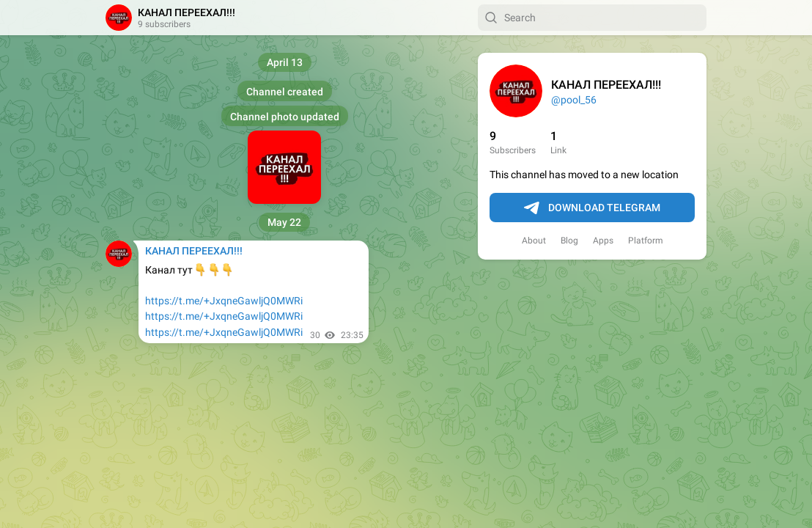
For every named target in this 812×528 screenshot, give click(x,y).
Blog (569, 241)
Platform (646, 241)
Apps (603, 241)
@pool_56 (574, 100)
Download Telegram (592, 208)
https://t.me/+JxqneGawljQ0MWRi (224, 301)
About (534, 241)
